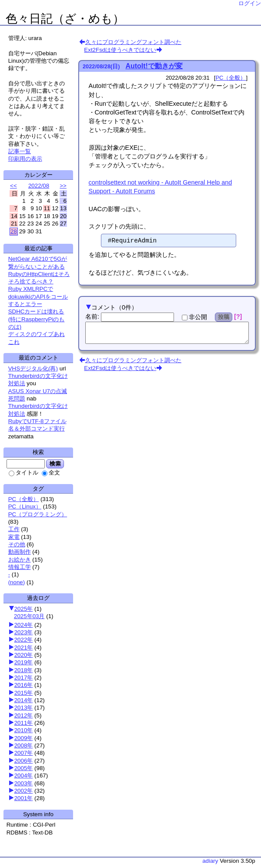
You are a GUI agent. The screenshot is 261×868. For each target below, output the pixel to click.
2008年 (24, 745)
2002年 (24, 791)
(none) (17, 582)
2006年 (24, 761)
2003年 (24, 783)
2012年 (24, 715)
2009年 (24, 738)
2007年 (24, 753)
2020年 (24, 655)
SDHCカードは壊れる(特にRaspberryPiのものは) (37, 319)
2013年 (24, 708)
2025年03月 (29, 616)
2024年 (24, 625)
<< (13, 186)
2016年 (24, 685)
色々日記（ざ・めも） (65, 19)
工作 (14, 529)
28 (14, 231)
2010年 (24, 730)
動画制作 (20, 552)
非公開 (194, 317)
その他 (17, 544)
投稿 (224, 317)
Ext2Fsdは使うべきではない (120, 50)
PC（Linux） (25, 506)
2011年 (24, 723)
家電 (14, 537)
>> (63, 186)
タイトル (23, 473)
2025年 (24, 609)
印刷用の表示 (25, 159)
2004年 (24, 775)
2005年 (24, 768)
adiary (210, 861)
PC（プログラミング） (38, 514)
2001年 (24, 798)
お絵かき (20, 560)
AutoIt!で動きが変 (154, 66)
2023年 (24, 632)
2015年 (24, 693)
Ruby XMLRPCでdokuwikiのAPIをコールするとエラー (38, 296)
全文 (51, 473)
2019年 (24, 662)
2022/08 (39, 186)
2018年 (24, 670)
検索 (55, 464)
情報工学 (20, 567)
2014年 (24, 700)
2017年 (24, 678)
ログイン (250, 3)
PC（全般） (24, 499)
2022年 (24, 640)
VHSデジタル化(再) (33, 368)
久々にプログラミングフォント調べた (133, 42)
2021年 (24, 648)
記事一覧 (20, 151)
